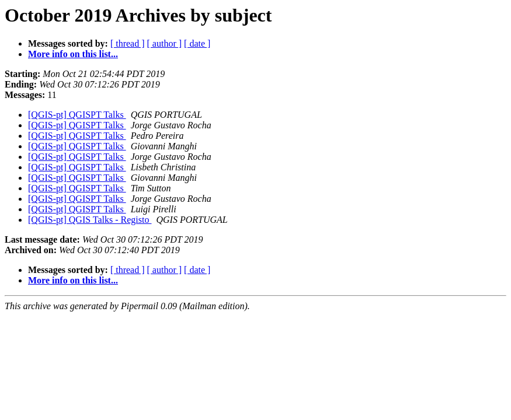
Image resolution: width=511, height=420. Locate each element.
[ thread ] (128, 43)
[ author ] (165, 43)
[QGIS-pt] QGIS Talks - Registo (90, 220)
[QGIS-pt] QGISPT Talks (77, 115)
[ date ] (197, 43)
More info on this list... (73, 54)
